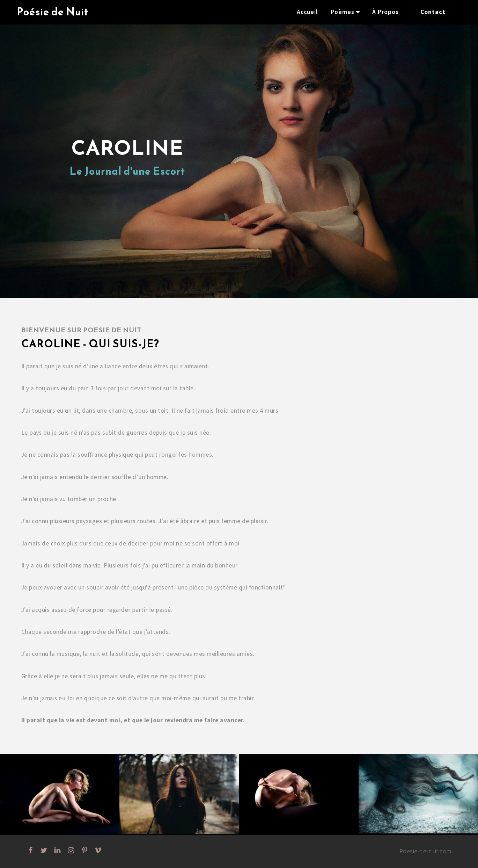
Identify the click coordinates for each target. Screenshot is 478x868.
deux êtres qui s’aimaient (174, 366)
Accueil (307, 12)
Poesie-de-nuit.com (425, 851)
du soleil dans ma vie (73, 565)
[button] (60, 794)
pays (36, 433)
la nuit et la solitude (111, 654)
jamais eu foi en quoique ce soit (83, 698)
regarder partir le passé (139, 610)
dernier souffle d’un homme (128, 477)
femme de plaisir (244, 521)
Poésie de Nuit (53, 12)
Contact (433, 12)
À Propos (385, 12)
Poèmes (343, 12)
